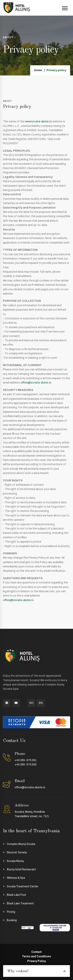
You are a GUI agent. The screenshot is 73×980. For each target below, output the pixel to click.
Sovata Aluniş (15, 861)
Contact (36, 952)
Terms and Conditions (36, 956)
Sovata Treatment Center (23, 886)
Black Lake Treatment (20, 903)
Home (38, 70)
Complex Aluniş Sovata (21, 844)
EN (41, 703)
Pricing (11, 912)
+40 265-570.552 (26, 765)
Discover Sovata (17, 852)
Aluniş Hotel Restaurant (21, 869)
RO (31, 703)
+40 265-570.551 (26, 760)
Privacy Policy (36, 961)
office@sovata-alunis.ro (36, 383)
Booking (12, 920)
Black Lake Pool (16, 895)
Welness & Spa (16, 878)
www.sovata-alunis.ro (38, 121)
